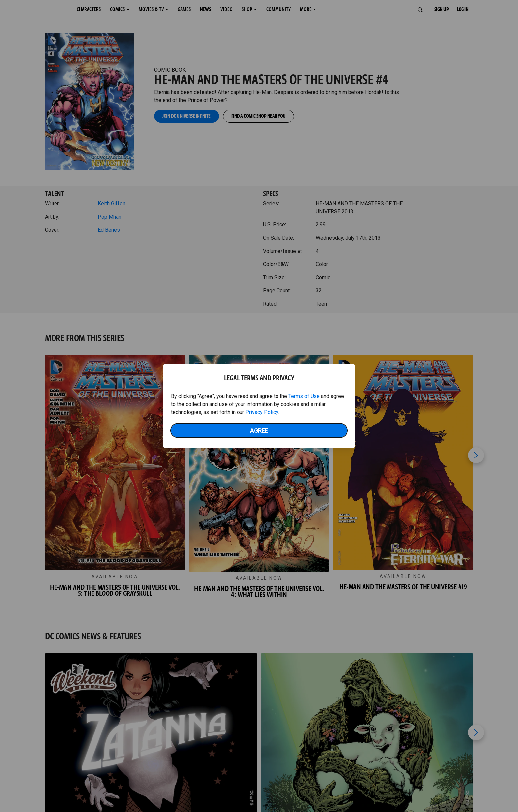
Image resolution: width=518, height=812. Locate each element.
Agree (259, 431)
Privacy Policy (262, 412)
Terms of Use (304, 396)
